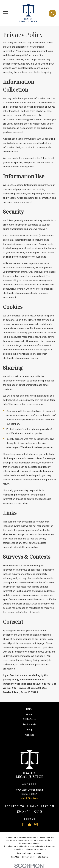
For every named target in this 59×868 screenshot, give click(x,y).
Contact (29, 735)
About (29, 714)
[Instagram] (36, 824)
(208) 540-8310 (29, 811)
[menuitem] (15, 857)
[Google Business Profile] (29, 824)
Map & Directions (29, 798)
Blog (29, 730)
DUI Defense (29, 719)
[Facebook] (23, 824)
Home (29, 709)
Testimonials (29, 724)
